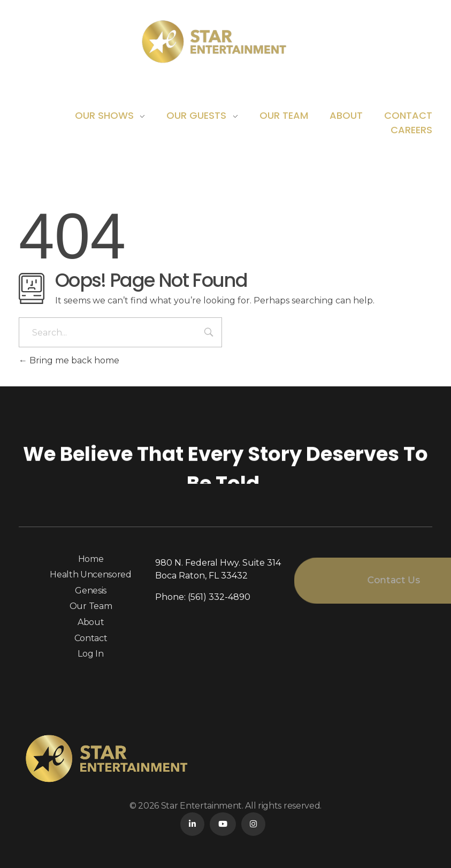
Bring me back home (69, 360)
